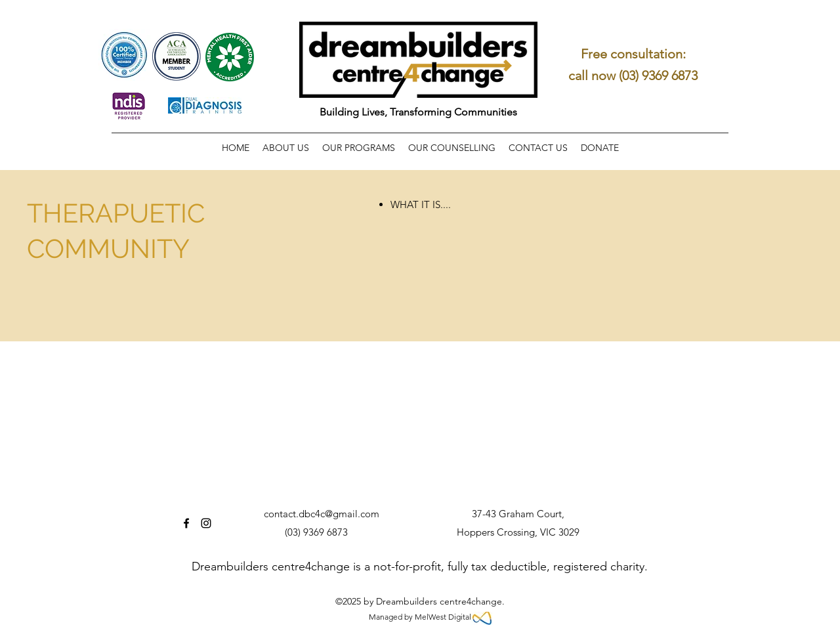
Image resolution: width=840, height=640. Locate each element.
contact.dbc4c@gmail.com (322, 514)
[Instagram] (206, 523)
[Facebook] (186, 523)
